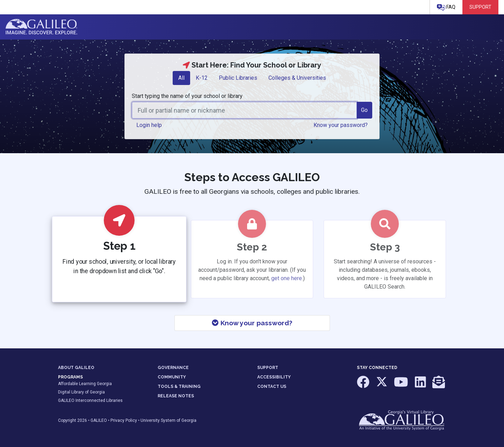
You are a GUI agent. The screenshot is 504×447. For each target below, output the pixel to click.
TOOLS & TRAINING (179, 386)
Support (480, 7)
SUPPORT (268, 368)
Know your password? (252, 323)
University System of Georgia (168, 420)
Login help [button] (149, 125)
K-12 (202, 78)
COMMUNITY (172, 377)
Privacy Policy (124, 420)
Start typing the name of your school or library (187, 96)
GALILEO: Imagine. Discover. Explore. (41, 27)
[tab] (181, 78)
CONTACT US (272, 386)
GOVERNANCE (173, 368)
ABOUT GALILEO (76, 368)
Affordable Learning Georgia (85, 384)
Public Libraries (238, 78)
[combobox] (244, 110)
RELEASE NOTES (176, 396)
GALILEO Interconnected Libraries (90, 400)
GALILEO (99, 420)
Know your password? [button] (341, 125)
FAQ (446, 8)
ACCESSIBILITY (274, 377)
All (181, 78)
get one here (287, 278)
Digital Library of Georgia (81, 392)
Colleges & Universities (297, 78)
